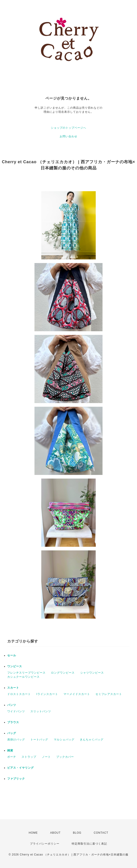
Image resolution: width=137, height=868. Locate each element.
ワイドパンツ (16, 711)
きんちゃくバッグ (92, 740)
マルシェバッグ (64, 740)
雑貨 (10, 750)
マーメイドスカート (77, 694)
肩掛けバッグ (16, 740)
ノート (46, 757)
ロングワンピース (63, 673)
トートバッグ (39, 740)
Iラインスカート (47, 694)
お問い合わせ (68, 136)
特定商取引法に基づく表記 (89, 844)
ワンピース (15, 666)
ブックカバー (65, 757)
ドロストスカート (19, 694)
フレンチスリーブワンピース (26, 673)
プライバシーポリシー (45, 844)
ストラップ (29, 757)
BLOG (77, 833)
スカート (13, 688)
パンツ (12, 705)
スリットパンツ (41, 711)
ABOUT (55, 833)
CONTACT (101, 833)
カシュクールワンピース (23, 677)
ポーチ (12, 757)
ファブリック (16, 779)
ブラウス (13, 722)
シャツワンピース (92, 673)
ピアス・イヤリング (21, 768)
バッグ (12, 733)
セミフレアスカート (109, 694)
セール (12, 655)
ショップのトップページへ (68, 128)
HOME (33, 833)
